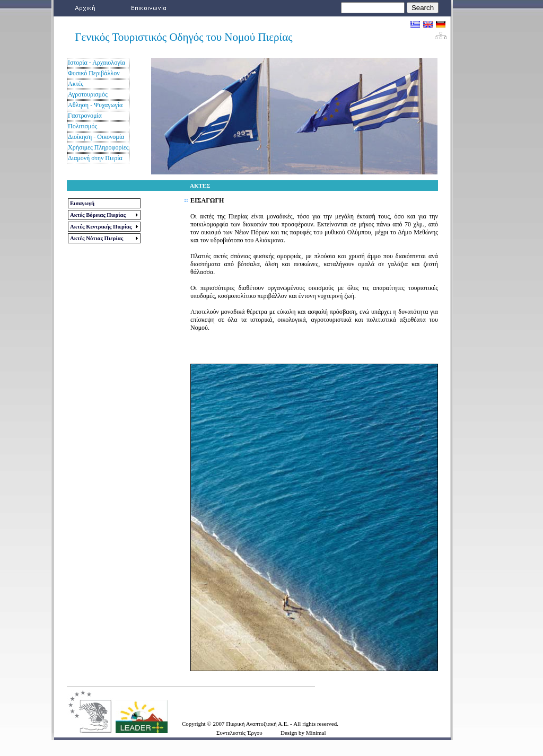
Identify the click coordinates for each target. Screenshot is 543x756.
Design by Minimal (303, 733)
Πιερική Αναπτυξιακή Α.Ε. (258, 724)
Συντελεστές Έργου (239, 733)
